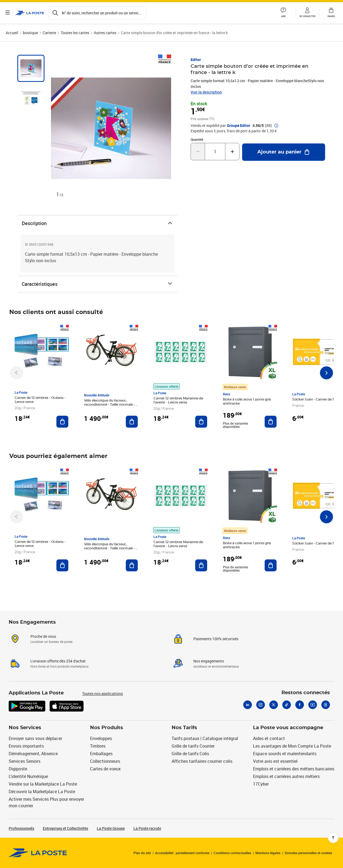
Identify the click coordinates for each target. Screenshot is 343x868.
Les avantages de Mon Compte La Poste (292, 746)
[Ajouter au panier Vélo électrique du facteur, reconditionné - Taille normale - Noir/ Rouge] (132, 422)
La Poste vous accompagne (288, 728)
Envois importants (26, 746)
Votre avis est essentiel (275, 761)
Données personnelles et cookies (308, 853)
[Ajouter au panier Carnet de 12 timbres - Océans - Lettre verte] (62, 422)
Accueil (12, 33)
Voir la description (206, 92)
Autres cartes (105, 33)
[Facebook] (300, 705)
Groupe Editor (239, 126)
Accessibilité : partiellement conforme (182, 853)
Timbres (98, 746)
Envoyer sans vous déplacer (35, 738)
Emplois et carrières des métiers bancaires (294, 769)
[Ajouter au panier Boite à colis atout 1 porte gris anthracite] (271, 422)
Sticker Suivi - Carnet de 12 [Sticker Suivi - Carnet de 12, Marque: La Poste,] (314, 399)
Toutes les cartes (75, 33)
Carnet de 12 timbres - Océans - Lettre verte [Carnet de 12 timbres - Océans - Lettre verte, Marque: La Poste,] (40, 400)
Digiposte (18, 769)
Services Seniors (25, 761)
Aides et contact (269, 738)
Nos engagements (209, 661)
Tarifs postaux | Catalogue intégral (205, 738)
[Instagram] (261, 705)
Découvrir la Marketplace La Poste (42, 792)
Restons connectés (306, 693)
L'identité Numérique (28, 776)
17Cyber (261, 784)
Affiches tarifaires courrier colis (202, 761)
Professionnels (21, 828)
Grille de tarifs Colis (190, 754)
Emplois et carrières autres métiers (286, 776)
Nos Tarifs (184, 728)
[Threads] (326, 705)
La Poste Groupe (111, 828)
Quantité (197, 139)
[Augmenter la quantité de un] (232, 152)
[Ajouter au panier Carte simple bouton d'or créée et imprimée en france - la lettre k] (284, 152)
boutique (30, 33)
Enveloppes (101, 738)
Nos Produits (107, 728)
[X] (274, 705)
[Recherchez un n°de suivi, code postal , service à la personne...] (97, 13)
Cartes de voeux (105, 769)
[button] (283, 13)
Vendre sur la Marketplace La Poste (43, 784)
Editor (196, 60)
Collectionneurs (105, 761)
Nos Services (25, 728)
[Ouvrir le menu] (8, 13)
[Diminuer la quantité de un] (198, 152)
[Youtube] (313, 705)
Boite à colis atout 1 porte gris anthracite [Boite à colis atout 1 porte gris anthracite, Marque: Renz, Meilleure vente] (247, 401)
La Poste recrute (147, 828)
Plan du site (142, 853)
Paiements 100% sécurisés (216, 639)
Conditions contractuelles (232, 853)
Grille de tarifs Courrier (193, 746)
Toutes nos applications (102, 694)
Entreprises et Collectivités (65, 828)
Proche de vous (43, 636)
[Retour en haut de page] (333, 838)
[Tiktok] (287, 705)
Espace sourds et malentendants (285, 754)
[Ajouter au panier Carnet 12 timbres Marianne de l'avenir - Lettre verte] (201, 422)
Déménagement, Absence (33, 754)
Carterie (49, 33)
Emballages (101, 754)
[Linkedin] (248, 705)
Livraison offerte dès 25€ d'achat (58, 661)
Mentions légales (268, 853)
